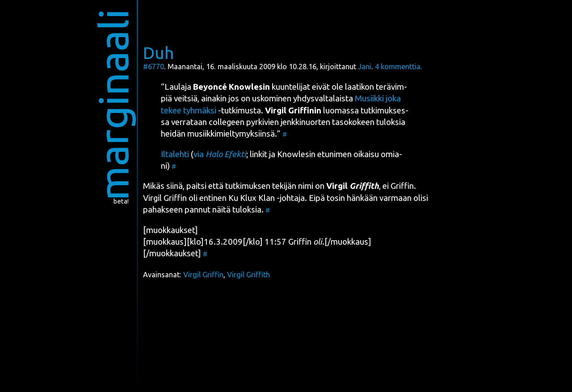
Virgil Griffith (248, 275)
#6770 (154, 67)
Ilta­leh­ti (175, 154)
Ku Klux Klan (252, 198)
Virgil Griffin (203, 275)
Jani (365, 67)
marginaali (113, 105)
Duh (158, 53)
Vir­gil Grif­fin (165, 198)
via (220, 154)
